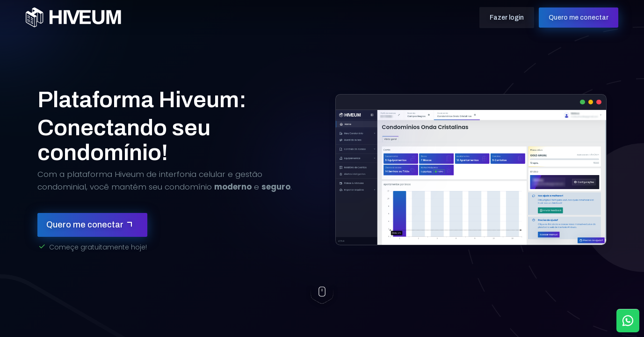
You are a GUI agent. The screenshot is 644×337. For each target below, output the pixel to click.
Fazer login (495, 16)
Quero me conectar (567, 16)
